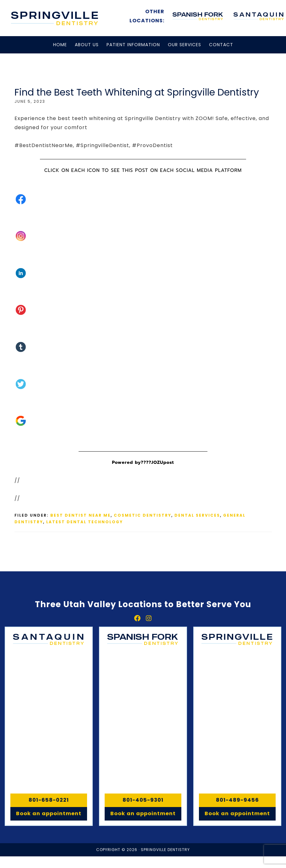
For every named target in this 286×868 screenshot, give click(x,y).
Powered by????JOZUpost (143, 462)
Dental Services (197, 515)
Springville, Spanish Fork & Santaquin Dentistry (55, 18)
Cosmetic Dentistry (143, 515)
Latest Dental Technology (85, 522)
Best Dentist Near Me (80, 515)
